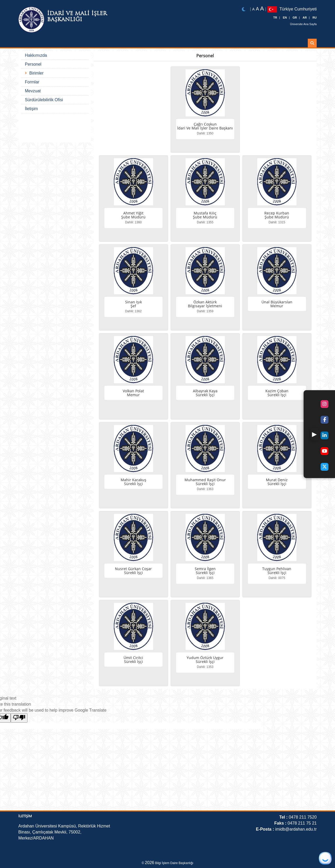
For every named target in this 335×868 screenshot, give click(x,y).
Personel (33, 64)
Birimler (36, 73)
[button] (314, 434)
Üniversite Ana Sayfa (303, 24)
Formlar (32, 82)
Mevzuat (33, 91)
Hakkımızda (36, 55)
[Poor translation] (19, 718)
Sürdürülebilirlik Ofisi (44, 100)
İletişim (31, 109)
